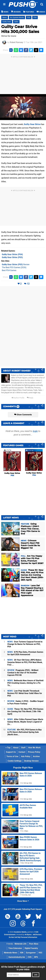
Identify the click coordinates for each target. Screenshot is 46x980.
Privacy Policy (34, 752)
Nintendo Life (21, 944)
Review (16, 264)
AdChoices (37, 935)
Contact (22, 752)
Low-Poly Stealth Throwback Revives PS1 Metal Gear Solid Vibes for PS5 (25, 693)
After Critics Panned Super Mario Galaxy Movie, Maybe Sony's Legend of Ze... (25, 722)
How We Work (34, 748)
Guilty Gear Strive (32, 124)
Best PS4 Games (9, 270)
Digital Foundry (31, 948)
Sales (16, 22)
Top (8, 748)
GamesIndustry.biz (17, 957)
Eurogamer (31, 953)
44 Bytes (28, 935)
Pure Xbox (34, 944)
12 (28, 284)
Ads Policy (26, 756)
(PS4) (12, 254)
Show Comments (23, 415)
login (35, 431)
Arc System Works (17, 18)
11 (16, 580)
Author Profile (18, 398)
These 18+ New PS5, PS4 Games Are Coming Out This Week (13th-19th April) (25, 711)
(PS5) (12, 257)
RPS (36, 957)
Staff (23, 748)
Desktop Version (31, 761)
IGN (22, 953)
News (5, 18)
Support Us (11, 752)
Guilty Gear (7, 22)
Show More (23, 901)
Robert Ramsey (16, 42)
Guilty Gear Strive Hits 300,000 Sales (20, 29)
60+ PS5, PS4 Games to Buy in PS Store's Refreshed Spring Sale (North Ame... (24, 732)
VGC (40, 953)
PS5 (29, 18)
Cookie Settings (15, 761)
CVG (30, 957)
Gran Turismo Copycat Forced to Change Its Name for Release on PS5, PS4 (25, 644)
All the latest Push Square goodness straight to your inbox (23, 968)
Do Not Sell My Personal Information (23, 937)
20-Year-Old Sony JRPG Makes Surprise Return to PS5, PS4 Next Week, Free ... (25, 662)
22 (16, 564)
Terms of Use (12, 756)
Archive (36, 756)
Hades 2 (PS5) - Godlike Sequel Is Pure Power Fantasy (25, 702)
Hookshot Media (20, 932)
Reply (30, 398)
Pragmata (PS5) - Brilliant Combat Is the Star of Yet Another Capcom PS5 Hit (23, 673)
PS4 (35, 18)
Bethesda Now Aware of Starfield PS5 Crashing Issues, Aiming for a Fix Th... (25, 683)
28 (16, 595)
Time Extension (15, 948)
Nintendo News (11, 953)
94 (16, 549)
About (16, 748)
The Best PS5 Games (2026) (14, 267)
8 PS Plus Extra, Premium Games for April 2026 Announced (25, 653)
